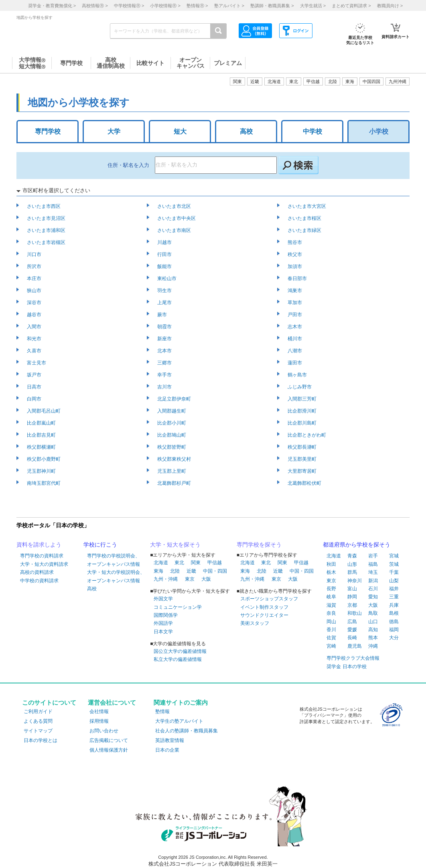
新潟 (373, 581)
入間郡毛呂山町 (44, 411)
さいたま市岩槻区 (47, 242)
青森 (352, 556)
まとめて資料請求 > (351, 6)
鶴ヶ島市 (298, 375)
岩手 (373, 556)
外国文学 (163, 599)
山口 (373, 622)
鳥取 (373, 613)
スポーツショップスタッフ (269, 599)
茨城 (394, 564)
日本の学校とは (41, 740)
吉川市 (165, 387)
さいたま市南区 (175, 230)
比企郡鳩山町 (172, 435)
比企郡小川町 (172, 423)
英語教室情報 (170, 740)
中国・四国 (215, 571)
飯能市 (165, 266)
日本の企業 (167, 750)
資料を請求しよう (39, 545)
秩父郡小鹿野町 (44, 459)
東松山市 (167, 278)
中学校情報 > (129, 6)
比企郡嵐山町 (42, 423)
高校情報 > (95, 6)
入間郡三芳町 (303, 399)
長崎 (352, 638)
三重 (394, 597)
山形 (352, 564)
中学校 (312, 131)
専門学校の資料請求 (42, 556)
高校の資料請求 (37, 572)
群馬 (352, 572)
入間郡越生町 (172, 411)
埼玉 (373, 572)
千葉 (394, 572)
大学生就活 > (313, 6)
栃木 (331, 572)
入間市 (35, 327)
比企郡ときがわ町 (307, 435)
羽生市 (165, 291)
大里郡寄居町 (303, 471)
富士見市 (37, 363)
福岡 (394, 630)
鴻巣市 (295, 291)
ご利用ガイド (38, 711)
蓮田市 (295, 363)
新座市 (165, 339)
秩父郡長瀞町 (303, 447)
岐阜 (331, 597)
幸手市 (165, 375)
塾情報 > (197, 6)
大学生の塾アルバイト (179, 721)
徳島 (394, 622)
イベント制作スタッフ (264, 607)
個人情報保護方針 (109, 750)
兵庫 (394, 605)
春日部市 (298, 278)
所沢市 (35, 266)
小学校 (379, 131)
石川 (373, 589)
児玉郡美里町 (303, 459)
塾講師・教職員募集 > (272, 6)
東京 (190, 579)
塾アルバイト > (229, 6)
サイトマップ (38, 731)
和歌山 (355, 613)
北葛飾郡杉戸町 (175, 483)
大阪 (206, 579)
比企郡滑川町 (303, 411)
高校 (246, 131)
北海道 (274, 81)
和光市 (35, 339)
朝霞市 (165, 327)
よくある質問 (38, 721)
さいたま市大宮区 (307, 206)
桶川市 (295, 339)
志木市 (295, 327)
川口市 (35, 254)
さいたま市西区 (44, 206)
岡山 (331, 622)
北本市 (165, 351)
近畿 (191, 571)
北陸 (175, 571)
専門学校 (48, 131)
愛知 (373, 597)
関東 (196, 563)
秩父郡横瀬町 (42, 447)
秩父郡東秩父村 (175, 459)
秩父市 (295, 254)
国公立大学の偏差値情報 (180, 651)
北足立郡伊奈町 (175, 399)
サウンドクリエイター (264, 615)
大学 (114, 131)
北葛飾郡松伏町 (305, 483)
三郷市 (165, 363)
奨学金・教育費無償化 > (52, 6)
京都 (352, 605)
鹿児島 (355, 646)
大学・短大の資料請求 (44, 564)
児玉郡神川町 (42, 471)
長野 (331, 589)
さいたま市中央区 (177, 218)
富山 (352, 589)
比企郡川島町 (303, 423)
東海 (158, 571)
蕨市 (163, 315)
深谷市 (35, 303)
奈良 (331, 613)
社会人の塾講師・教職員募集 (187, 731)
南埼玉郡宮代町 (44, 483)
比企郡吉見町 (42, 435)
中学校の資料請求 (39, 581)
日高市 (35, 387)
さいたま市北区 (175, 206)
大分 (394, 638)
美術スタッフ (255, 623)
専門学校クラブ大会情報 (353, 658)
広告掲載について (109, 740)
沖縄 (373, 646)
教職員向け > (390, 6)
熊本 (373, 638)
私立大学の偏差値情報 (178, 659)
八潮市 (295, 351)
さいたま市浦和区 (47, 230)
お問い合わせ (104, 731)
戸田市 (295, 315)
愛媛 (352, 630)
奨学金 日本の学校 (346, 667)
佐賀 (331, 638)
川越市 (165, 242)
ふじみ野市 (300, 387)
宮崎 (331, 646)
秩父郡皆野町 (172, 447)
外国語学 (163, 623)
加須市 (295, 266)
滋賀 (331, 605)
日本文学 (163, 632)
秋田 (331, 564)
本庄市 (35, 278)
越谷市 (35, 315)
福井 (394, 589)
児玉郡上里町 (172, 471)
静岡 (352, 597)
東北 (179, 563)
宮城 (394, 556)
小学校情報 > (165, 6)
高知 (373, 630)
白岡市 (35, 399)
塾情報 (162, 711)
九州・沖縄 (166, 579)
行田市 (165, 254)
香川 (331, 630)
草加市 (295, 303)
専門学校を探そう (259, 545)
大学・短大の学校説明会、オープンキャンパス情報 (116, 576)
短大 (180, 131)
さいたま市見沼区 (47, 218)
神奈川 (355, 581)
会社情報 (99, 711)
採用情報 (99, 721)
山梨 (394, 581)
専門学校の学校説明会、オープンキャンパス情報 (114, 560)
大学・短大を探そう (175, 545)
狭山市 (35, 291)
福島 (373, 564)
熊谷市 (295, 242)
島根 (394, 613)
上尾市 (165, 303)
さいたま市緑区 (305, 230)
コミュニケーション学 (178, 607)
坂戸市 (35, 375)
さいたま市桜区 (305, 218)
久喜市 (35, 351)
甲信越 (215, 563)
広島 (352, 622)
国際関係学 (166, 615)
